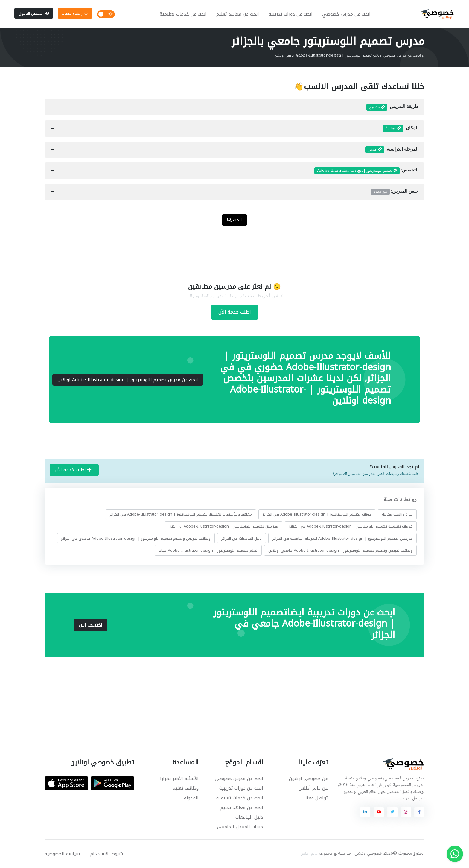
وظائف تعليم (186, 789)
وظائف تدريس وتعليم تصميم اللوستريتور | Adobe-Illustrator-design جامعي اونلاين (341, 550)
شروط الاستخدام (107, 854)
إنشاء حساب (75, 13)
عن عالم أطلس (313, 789)
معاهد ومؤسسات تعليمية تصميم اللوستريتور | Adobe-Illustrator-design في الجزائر (181, 514)
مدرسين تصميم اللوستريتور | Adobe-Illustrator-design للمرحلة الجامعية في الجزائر (343, 538)
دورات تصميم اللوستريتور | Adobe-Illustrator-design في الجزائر (317, 514)
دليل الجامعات (249, 817)
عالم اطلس (309, 854)
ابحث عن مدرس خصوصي (346, 14)
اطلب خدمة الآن (235, 312)
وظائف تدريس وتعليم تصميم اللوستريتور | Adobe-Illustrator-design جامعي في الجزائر (136, 538)
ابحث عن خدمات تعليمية (183, 14)
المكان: (401, 129)
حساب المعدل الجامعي (240, 827)
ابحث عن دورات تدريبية (291, 14)
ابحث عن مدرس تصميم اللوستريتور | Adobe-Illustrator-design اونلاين (128, 380)
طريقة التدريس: (392, 108)
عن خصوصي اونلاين (308, 779)
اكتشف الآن (91, 625)
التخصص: (366, 171)
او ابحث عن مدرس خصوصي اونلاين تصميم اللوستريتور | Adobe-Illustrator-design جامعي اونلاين (350, 56)
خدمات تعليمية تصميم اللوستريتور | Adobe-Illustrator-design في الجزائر (351, 526)
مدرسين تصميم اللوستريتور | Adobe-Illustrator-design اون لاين (223, 526)
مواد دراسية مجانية (397, 514)
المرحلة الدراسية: (392, 150)
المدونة (191, 798)
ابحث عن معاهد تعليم (238, 14)
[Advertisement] (230, 251)
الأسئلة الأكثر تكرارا (179, 779)
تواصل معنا (317, 798)
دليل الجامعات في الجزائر (242, 538)
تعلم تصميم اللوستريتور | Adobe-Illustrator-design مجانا (208, 550)
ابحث (234, 220)
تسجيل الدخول (34, 13)
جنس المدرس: (395, 192)
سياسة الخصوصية (62, 854)
